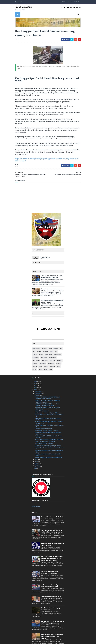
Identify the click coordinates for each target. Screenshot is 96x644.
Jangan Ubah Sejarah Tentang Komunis (46, 422)
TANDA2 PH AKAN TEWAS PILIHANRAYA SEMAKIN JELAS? (47, 393)
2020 (35, 379)
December (38, 383)
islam (52, 343)
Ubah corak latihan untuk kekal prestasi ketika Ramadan (52, 268)
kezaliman (36, 349)
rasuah (46, 358)
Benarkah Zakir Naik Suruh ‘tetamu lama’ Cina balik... (48, 446)
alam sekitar (36, 340)
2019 (35, 381)
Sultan (34, 361)
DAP (61, 340)
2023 (35, 373)
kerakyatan (48, 346)
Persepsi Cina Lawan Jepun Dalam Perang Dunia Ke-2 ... (49, 443)
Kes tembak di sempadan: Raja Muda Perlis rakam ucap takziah (52, 523)
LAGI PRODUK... (37, 498)
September (39, 385)
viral (46, 361)
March (37, 455)
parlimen (59, 352)
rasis (40, 358)
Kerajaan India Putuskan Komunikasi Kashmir (48, 437)
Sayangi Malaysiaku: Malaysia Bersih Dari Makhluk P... (49, 407)
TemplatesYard (28, 641)
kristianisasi (52, 349)
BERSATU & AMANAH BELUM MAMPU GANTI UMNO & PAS (49, 414)
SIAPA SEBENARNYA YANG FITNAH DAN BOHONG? (47, 400)
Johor (41, 346)
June (37, 453)
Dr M (34, 343)
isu (56, 343)
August (37, 387)
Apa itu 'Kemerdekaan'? (42, 402)
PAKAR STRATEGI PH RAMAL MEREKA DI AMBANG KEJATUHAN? (48, 389)
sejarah (52, 358)
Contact (79, 2)
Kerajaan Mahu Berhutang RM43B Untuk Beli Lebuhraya (48, 425)
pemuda (35, 355)
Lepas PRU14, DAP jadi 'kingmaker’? (45, 433)
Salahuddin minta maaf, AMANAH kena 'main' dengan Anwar (52, 509)
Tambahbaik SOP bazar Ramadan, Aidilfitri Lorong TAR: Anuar (52, 614)
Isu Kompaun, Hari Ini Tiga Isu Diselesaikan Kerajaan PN (51, 577)
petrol (58, 355)
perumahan (51, 355)
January (38, 458)
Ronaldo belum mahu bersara (51, 280)
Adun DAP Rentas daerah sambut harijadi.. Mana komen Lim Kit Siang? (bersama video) (52, 550)
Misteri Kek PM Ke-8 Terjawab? (44, 435)
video (40, 361)
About (72, 2)
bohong (44, 340)
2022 (35, 375)
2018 (35, 460)
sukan (59, 358)
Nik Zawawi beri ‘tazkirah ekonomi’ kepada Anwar (49, 564)
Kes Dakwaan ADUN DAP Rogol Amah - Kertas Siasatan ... (49, 428)
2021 (35, 377)
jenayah (15, 158)
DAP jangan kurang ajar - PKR (51, 588)
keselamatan (58, 346)
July (36, 451)
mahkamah (45, 352)
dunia (39, 343)
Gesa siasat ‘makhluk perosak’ (44, 420)
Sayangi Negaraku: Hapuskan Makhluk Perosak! (49, 449)
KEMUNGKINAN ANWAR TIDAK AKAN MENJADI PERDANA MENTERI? (47, 396)
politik (35, 358)
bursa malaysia (53, 340)
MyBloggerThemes (48, 641)
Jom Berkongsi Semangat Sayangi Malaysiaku (48, 404)
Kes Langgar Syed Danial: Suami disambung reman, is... (50, 439)
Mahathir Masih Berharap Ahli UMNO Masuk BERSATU (48, 410)
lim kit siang (36, 352)
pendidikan (42, 355)
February (38, 457)
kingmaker (44, 349)
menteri (52, 352)
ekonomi (45, 343)
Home (65, 2)
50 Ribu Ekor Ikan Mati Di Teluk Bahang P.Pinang (49, 431)
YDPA (51, 361)
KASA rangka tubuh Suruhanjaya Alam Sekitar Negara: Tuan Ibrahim (52, 628)
